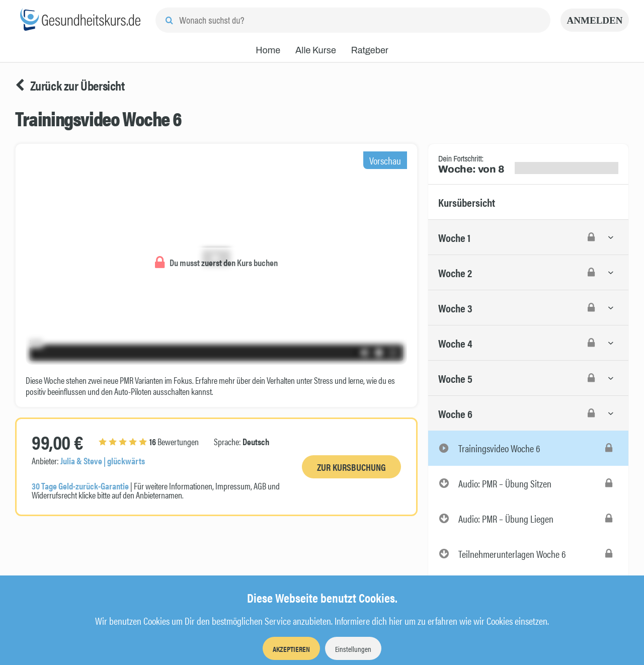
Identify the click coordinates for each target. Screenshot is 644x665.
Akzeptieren (291, 649)
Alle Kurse (316, 50)
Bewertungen (149, 441)
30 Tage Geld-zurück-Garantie (80, 486)
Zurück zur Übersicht (70, 86)
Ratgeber (370, 50)
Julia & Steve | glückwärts (103, 461)
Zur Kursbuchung (351, 467)
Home (268, 50)
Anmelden (595, 20)
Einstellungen (353, 649)
